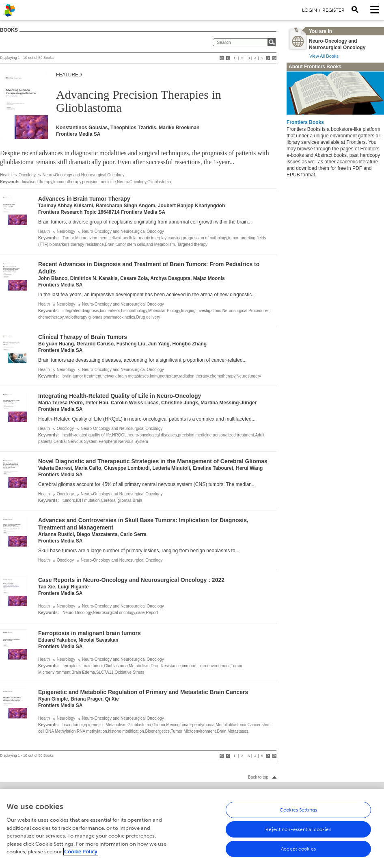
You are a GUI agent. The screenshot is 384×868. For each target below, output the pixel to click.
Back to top (258, 777)
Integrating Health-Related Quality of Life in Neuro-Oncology (120, 396)
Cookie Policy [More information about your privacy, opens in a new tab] (81, 856)
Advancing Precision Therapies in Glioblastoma (139, 101)
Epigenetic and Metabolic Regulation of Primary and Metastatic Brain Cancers (143, 692)
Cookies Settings (298, 814)
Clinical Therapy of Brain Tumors (83, 337)
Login (310, 10)
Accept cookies (298, 853)
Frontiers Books (305, 122)
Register (333, 10)
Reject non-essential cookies (298, 833)
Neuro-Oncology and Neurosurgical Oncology (84, 175)
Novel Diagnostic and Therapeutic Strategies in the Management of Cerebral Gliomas (153, 461)
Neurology (66, 231)
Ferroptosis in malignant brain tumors (90, 633)
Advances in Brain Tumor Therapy (84, 199)
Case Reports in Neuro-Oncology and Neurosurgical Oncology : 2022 (131, 580)
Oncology (27, 175)
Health (6, 175)
